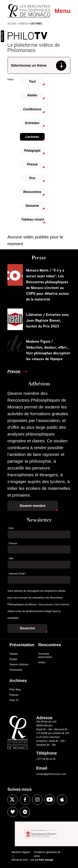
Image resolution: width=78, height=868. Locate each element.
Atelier (32, 95)
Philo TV (14, 700)
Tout (32, 81)
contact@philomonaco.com (51, 774)
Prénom (13, 543)
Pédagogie (32, 151)
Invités (42, 662)
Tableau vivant (33, 219)
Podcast (14, 695)
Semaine (32, 206)
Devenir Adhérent (19, 665)
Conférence (32, 109)
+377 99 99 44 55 (46, 759)
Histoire (14, 654)
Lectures (32, 137)
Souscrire (27, 628)
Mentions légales (21, 852)
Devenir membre (33, 506)
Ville (11, 558)
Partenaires (16, 670)
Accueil (12, 24)
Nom (11, 528)
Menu (63, 11)
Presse (32, 164)
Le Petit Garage (44, 860)
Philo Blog (15, 690)
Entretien (32, 123)
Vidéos (23, 24)
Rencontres (32, 192)
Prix (32, 178)
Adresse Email (17, 574)
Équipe (13, 659)
